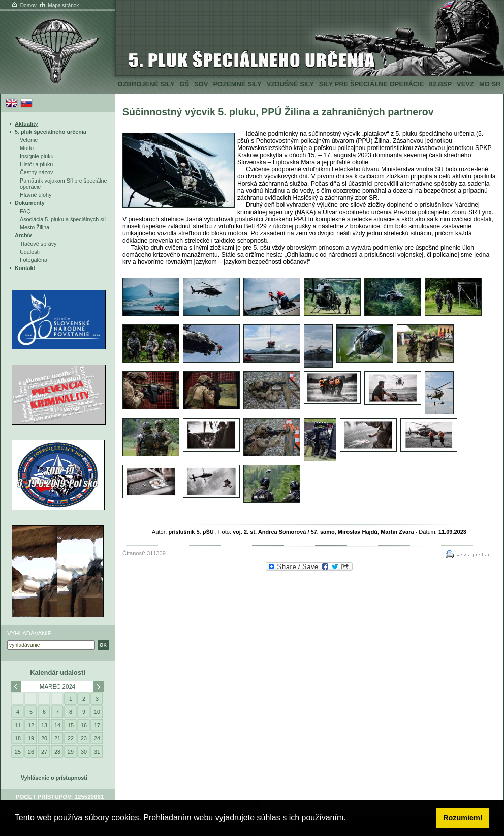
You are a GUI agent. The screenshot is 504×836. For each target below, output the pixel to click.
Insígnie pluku (37, 156)
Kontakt (25, 268)
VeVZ (465, 84)
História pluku (36, 164)
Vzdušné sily (290, 84)
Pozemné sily (237, 84)
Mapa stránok (59, 5)
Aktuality (26, 124)
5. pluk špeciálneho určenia (51, 132)
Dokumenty (30, 203)
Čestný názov (36, 172)
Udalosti (30, 252)
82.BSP (440, 84)
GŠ (184, 84)
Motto (27, 148)
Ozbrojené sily (146, 84)
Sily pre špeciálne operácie (372, 84)
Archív (23, 235)
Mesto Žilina (35, 227)
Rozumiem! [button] (463, 818)
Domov (23, 5)
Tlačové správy (38, 244)
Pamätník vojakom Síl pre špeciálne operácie (63, 184)
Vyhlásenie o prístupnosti (54, 778)
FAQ (25, 211)
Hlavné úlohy (36, 195)
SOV (201, 84)
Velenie (29, 140)
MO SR (490, 84)
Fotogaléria (34, 260)
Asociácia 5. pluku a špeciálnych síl (63, 219)
